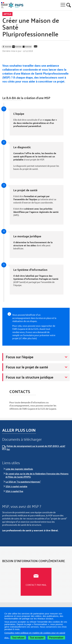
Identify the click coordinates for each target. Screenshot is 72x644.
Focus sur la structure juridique (30, 377)
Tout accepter (37, 638)
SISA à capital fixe (14, 491)
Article (7, 14)
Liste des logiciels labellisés (19, 469)
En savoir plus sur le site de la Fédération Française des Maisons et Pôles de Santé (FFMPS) (37, 475)
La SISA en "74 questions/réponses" (23, 482)
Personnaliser (56, 638)
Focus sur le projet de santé (27, 367)
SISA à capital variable (16, 486)
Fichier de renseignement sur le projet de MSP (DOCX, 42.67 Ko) (36, 448)
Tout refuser (18, 638)
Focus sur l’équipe (20, 357)
